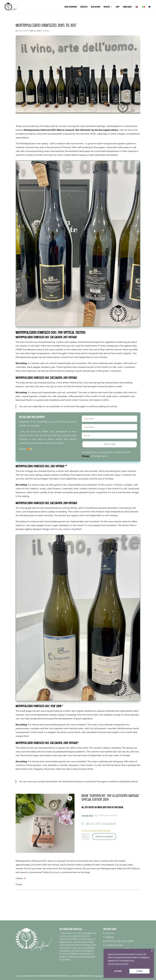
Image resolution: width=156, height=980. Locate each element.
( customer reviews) (106, 815)
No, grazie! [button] (118, 971)
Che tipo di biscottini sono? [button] (118, 964)
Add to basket (104, 837)
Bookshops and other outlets (119, 941)
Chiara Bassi (24, 31)
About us (110, 933)
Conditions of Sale (114, 945)
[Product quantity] (85, 837)
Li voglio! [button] (139, 971)
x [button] (152, 951)
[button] (70, 798)
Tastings (46, 31)
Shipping (109, 937)
